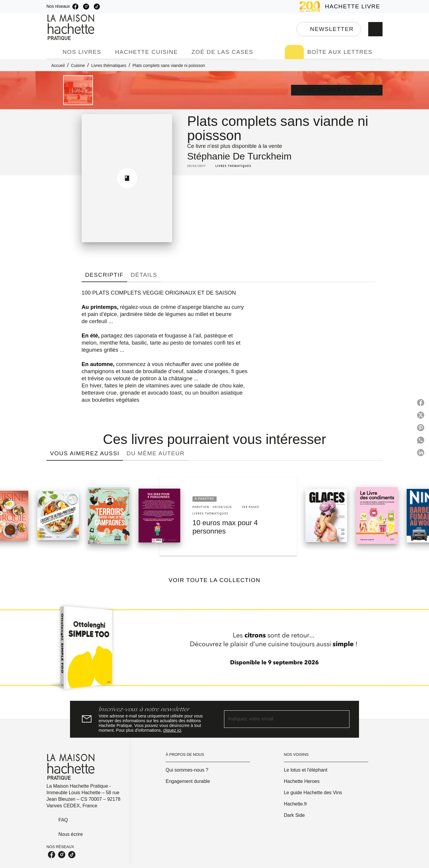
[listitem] (75, 7)
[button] (329, 29)
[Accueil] (71, 27)
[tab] (53, 52)
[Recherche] (375, 29)
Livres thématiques (109, 65)
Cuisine (78, 65)
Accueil (58, 65)
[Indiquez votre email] (279, 719)
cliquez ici (172, 730)
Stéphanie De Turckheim (239, 156)
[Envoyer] (342, 719)
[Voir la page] (214, 650)
